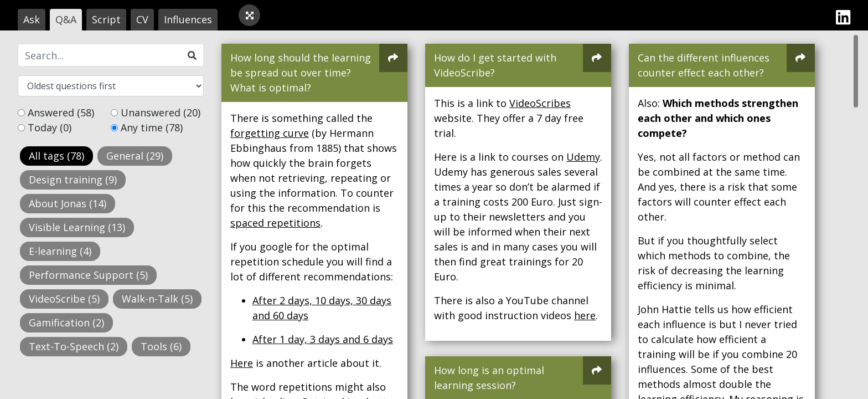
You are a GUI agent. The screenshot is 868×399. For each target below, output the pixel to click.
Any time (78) (152, 127)
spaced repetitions (275, 223)
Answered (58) (61, 112)
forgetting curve (270, 133)
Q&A (66, 19)
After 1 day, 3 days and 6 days (323, 339)
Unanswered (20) (161, 112)
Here (242, 363)
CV (142, 19)
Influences (188, 19)
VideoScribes (540, 103)
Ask (32, 19)
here (585, 315)
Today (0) (50, 127)
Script (106, 19)
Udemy (583, 157)
